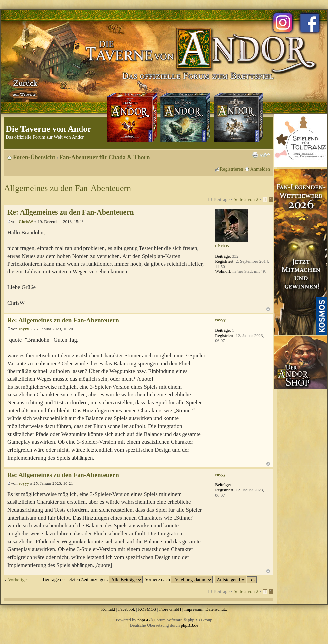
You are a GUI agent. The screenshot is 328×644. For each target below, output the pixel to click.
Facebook (127, 609)
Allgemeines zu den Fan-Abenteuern (68, 188)
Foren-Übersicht (34, 157)
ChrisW (26, 221)
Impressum (194, 609)
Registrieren (232, 169)
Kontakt (108, 609)
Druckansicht (255, 155)
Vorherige (17, 580)
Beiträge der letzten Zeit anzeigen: (93, 579)
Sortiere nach (179, 579)
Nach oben (268, 309)
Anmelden (260, 169)
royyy (24, 329)
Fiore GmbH (170, 609)
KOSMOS (147, 609)
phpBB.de (190, 625)
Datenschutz (216, 609)
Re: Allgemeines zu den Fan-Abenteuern (71, 212)
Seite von (246, 199)
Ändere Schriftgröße (265, 155)
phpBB (144, 620)
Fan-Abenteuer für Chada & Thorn (105, 157)
